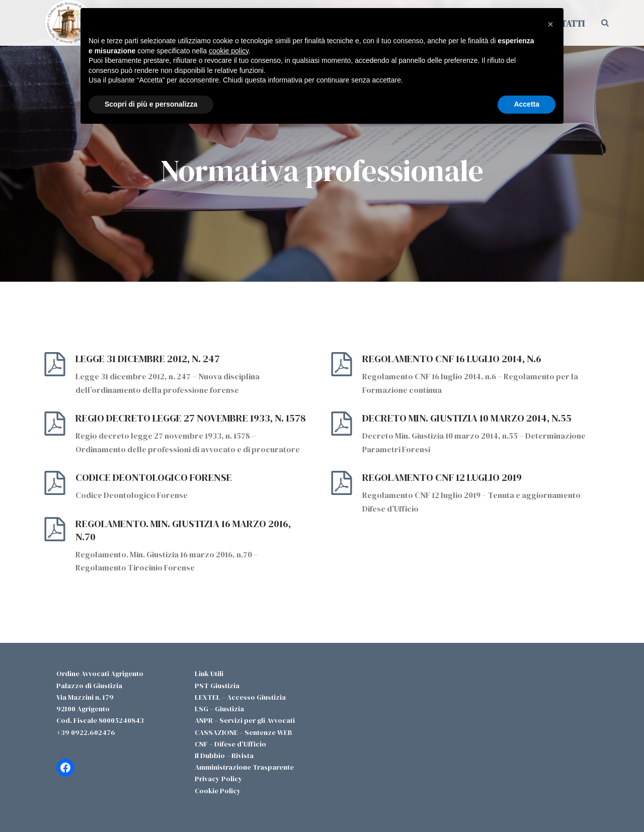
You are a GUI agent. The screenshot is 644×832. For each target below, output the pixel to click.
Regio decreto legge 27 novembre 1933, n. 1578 (191, 418)
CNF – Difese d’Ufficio (230, 744)
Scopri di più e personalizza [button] (151, 104)
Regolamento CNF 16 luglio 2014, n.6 (452, 359)
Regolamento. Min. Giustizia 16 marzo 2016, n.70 (183, 530)
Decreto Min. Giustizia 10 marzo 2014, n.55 (467, 418)
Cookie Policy (218, 791)
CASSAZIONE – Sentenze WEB (244, 732)
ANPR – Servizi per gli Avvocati (245, 720)
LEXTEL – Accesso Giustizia (240, 697)
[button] (550, 24)
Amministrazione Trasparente (244, 767)
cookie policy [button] (229, 51)
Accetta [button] (527, 104)
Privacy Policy (219, 779)
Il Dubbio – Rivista (224, 756)
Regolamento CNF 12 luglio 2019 (442, 477)
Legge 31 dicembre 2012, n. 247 (148, 359)
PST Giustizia (217, 686)
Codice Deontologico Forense (154, 477)
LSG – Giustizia (219, 709)
